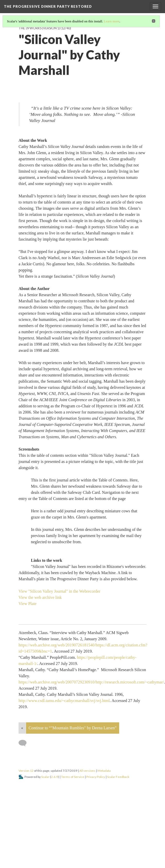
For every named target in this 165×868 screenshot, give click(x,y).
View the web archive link (40, 597)
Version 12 (26, 771)
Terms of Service (73, 777)
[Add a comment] (25, 743)
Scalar (45, 777)
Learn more (111, 21)
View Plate (28, 604)
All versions (87, 771)
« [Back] (22, 728)
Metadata (104, 771)
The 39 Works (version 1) (39, 28)
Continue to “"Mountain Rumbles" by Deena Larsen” (73, 728)
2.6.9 (54, 777)
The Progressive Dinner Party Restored (48, 6)
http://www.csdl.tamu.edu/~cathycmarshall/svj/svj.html (64, 701)
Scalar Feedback (118, 777)
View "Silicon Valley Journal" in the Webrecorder (59, 591)
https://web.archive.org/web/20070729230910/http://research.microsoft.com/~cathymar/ (91, 682)
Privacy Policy (96, 777)
